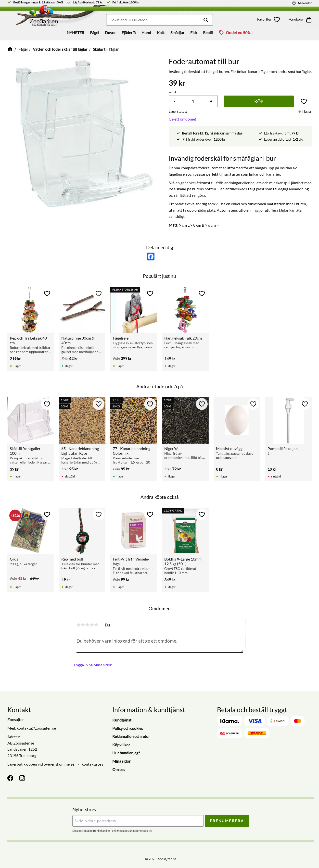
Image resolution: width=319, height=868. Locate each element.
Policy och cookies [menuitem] (128, 728)
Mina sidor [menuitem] (121, 761)
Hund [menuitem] (146, 32)
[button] (269, 20)
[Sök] (206, 20)
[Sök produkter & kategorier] (160, 20)
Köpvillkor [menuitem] (121, 745)
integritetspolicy (142, 831)
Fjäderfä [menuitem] (129, 32)
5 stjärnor (96, 625)
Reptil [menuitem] (208, 32)
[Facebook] (10, 778)
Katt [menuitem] (161, 32)
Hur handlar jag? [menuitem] (126, 753)
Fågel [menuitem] (95, 32)
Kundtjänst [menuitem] (122, 720)
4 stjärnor (92, 625)
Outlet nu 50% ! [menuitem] (239, 32)
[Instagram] (22, 778)
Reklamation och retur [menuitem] (131, 736)
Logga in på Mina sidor (93, 665)
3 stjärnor (88, 625)
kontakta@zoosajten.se (36, 728)
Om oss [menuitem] (119, 769)
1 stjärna (79, 625)
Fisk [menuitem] (194, 32)
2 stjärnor (83, 625)
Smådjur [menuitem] (177, 32)
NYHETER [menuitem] (75, 32)
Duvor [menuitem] (110, 32)
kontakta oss (92, 764)
